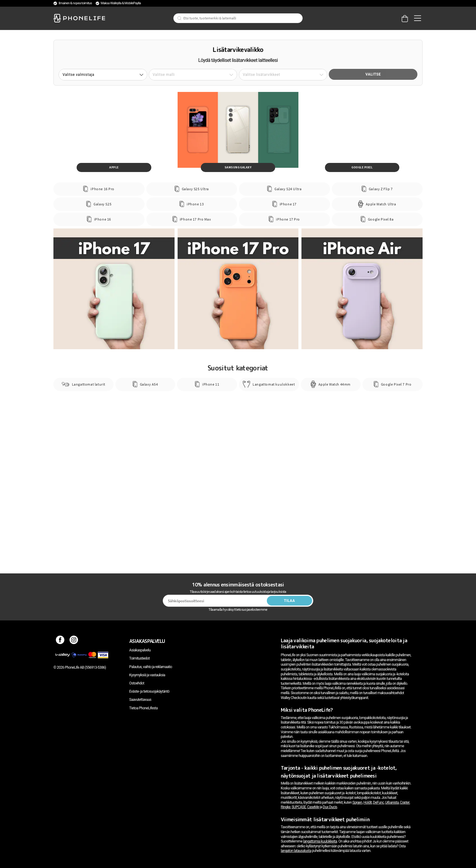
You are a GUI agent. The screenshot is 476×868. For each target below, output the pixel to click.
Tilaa (289, 601)
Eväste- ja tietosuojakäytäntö (149, 691)
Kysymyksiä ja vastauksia (147, 675)
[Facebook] (60, 641)
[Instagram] (74, 641)
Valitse (373, 74)
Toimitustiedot (139, 658)
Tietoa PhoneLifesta (144, 708)
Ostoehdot (137, 683)
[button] (103, 75)
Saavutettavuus (140, 700)
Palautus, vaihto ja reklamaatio (151, 667)
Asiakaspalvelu (140, 650)
